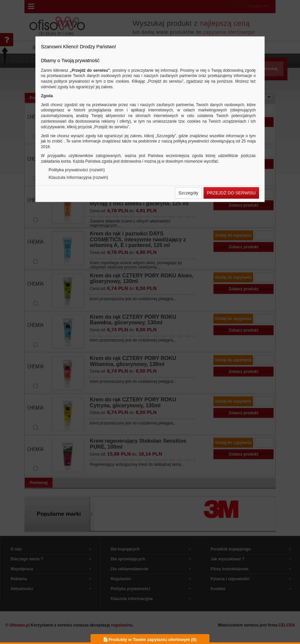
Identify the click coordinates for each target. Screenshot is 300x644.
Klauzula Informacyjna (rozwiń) (78, 177)
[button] (188, 193)
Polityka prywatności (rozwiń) (77, 170)
